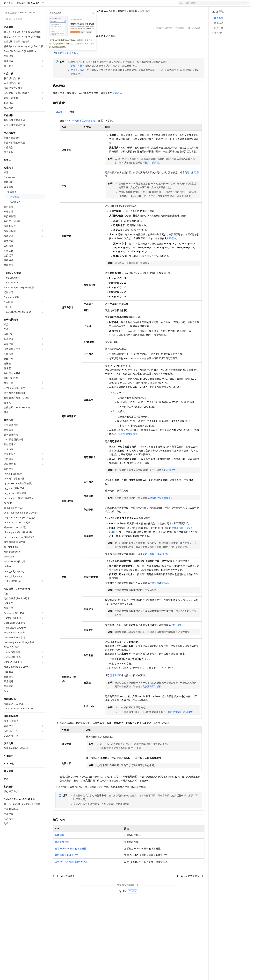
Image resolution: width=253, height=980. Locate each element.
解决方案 (52, 5)
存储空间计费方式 (159, 593)
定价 (70, 5)
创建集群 (60, 846)
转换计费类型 (152, 173)
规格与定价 (177, 635)
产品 (42, 5)
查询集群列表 (62, 852)
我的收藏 (196, 39)
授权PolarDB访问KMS (181, 722)
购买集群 (133, 22)
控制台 (224, 5)
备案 (216, 5)
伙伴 (88, 5)
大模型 (33, 5)
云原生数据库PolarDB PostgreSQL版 (99, 22)
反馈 (132, 902)
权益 (63, 5)
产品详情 (180, 39)
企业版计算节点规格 (160, 508)
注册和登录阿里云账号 (67, 64)
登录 (244, 5)
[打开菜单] (5, 5)
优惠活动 (117, 103)
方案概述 (171, 249)
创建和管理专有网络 (127, 445)
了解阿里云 (107, 5)
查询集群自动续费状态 (67, 866)
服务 (96, 5)
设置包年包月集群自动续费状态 (71, 872)
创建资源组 (116, 686)
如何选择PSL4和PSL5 (158, 564)
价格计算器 (76, 76)
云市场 (79, 5)
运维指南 (122, 22)
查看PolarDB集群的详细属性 (71, 859)
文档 (209, 5)
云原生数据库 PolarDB (28, 14)
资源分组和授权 (153, 697)
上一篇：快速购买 (64, 886)
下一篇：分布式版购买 (190, 886)
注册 (232, 5)
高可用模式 (170, 480)
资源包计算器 (78, 81)
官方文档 (8, 14)
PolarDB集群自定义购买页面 (80, 131)
